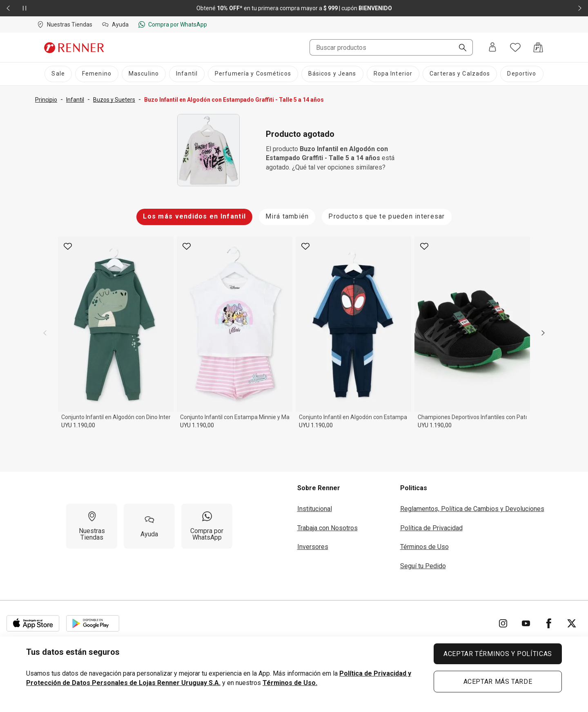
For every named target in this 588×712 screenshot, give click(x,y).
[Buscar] (459, 48)
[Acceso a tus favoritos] (515, 47)
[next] (543, 333)
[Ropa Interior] (393, 74)
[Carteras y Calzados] (460, 74)
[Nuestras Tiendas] (92, 526)
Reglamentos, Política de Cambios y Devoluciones (472, 509)
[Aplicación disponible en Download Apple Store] (33, 623)
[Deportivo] (522, 74)
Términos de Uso (424, 547)
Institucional (315, 509)
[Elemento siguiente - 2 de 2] (580, 8)
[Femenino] (97, 74)
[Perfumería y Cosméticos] (253, 74)
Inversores (313, 547)
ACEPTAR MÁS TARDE (498, 682)
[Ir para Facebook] (549, 623)
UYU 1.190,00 (78, 425)
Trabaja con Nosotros (327, 528)
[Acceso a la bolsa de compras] (538, 47)
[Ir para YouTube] (526, 623)
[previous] (45, 333)
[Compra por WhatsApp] (207, 526)
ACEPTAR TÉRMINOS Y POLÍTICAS (498, 654)
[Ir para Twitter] (572, 623)
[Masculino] (144, 74)
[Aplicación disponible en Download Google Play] (93, 623)
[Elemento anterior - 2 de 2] (8, 8)
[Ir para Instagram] (503, 623)
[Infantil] (187, 74)
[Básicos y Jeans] (332, 74)
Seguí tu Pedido (423, 566)
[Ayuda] (149, 526)
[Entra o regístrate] (492, 48)
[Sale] (58, 74)
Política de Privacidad (431, 528)
